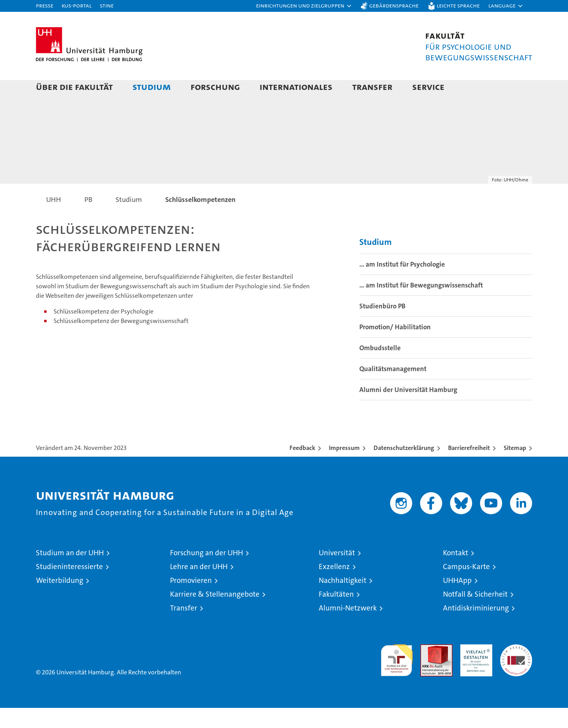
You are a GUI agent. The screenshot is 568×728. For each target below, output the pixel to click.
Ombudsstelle (380, 368)
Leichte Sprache (458, 5)
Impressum (344, 468)
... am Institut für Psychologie (402, 284)
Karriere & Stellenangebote (215, 614)
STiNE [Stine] (107, 5)
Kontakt (456, 573)
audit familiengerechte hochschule (397, 677)
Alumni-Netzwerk (348, 628)
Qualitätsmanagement (393, 389)
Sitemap (515, 468)
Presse (45, 5)
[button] (304, 6)
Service (428, 87)
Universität (337, 573)
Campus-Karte (466, 587)
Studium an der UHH (70, 573)
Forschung (215, 87)
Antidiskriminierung (476, 628)
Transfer (372, 87)
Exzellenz (334, 587)
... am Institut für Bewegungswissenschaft (421, 305)
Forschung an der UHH (206, 573)
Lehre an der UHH (199, 587)
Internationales (296, 87)
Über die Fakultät (74, 87)
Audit (428, 669)
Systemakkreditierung (516, 669)
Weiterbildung (60, 600)
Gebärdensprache (394, 5)
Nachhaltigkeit (343, 600)
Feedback (302, 468)
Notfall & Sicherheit (475, 614)
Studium (152, 87)
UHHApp (457, 600)
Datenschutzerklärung (404, 468)
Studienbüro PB (382, 326)
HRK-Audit (474, 669)
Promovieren (191, 600)
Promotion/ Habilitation (395, 347)
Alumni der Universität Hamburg (408, 410)
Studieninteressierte (69, 587)
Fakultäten (336, 614)
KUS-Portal (77, 5)
